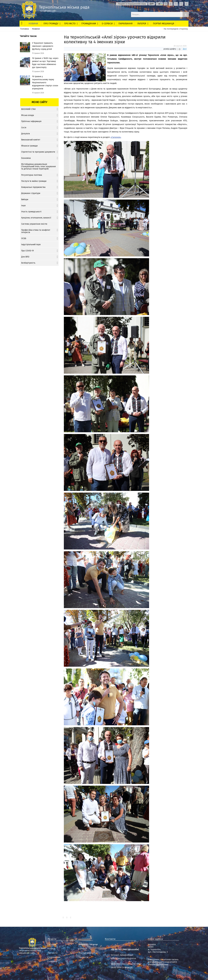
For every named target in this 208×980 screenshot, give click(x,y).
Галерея (83, 949)
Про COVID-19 (27, 251)
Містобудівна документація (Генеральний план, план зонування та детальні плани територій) (38, 166)
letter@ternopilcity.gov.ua (123, 958)
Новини (36, 29)
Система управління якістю (34, 224)
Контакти (83, 957)
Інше (23, 206)
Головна (24, 29)
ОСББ (24, 238)
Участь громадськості (31, 212)
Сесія (24, 128)
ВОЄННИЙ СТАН (28, 109)
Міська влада (28, 115)
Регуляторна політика (32, 175)
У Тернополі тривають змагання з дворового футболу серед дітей (43, 46)
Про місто (53, 953)
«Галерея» (116, 137)
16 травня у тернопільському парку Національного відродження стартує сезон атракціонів (45, 83)
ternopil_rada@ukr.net (122, 955)
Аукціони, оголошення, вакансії (36, 218)
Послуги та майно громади (34, 181)
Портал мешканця (88, 953)
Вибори (25, 199)
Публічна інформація (31, 121)
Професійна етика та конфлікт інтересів (36, 231)
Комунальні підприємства (33, 187)
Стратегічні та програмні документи (38, 152)
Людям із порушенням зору (132, 4)
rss (166, 4)
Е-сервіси (52, 961)
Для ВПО (25, 257)
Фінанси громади (29, 146)
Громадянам (54, 957)
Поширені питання (88, 944)
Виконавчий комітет (31, 140)
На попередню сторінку (176, 29)
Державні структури (31, 193)
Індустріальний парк (31, 244)
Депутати (25, 134)
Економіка (26, 158)
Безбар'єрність (28, 263)
